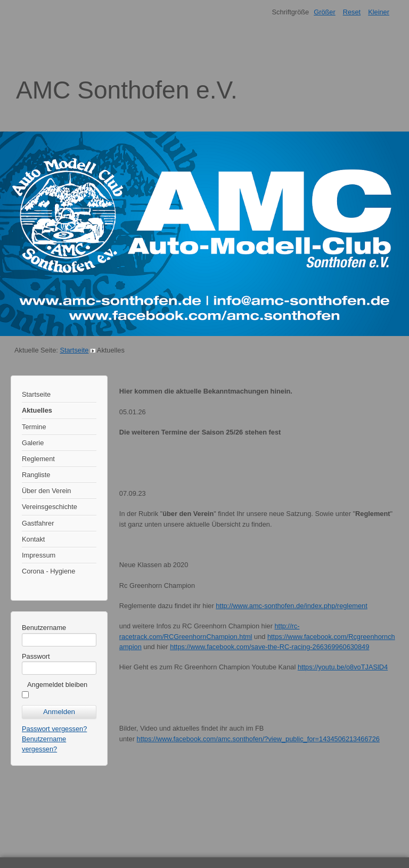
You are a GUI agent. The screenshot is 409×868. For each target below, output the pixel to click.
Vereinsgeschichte (50, 507)
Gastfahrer (38, 523)
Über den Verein (46, 491)
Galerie (33, 443)
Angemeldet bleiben (57, 685)
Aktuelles (37, 410)
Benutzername (44, 628)
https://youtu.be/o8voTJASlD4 (343, 667)
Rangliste (36, 475)
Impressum (39, 555)
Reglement (38, 459)
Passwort (36, 656)
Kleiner (379, 12)
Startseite (74, 350)
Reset (352, 12)
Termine (34, 427)
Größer (325, 12)
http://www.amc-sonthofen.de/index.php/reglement (292, 606)
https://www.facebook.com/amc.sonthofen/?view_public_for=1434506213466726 (258, 739)
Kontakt (33, 539)
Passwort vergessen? (54, 729)
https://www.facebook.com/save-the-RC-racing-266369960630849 (269, 647)
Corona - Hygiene (48, 571)
